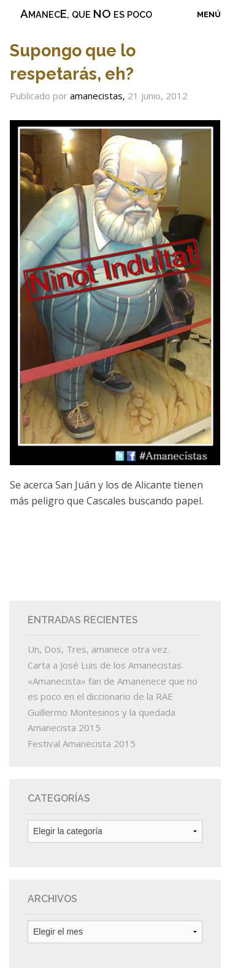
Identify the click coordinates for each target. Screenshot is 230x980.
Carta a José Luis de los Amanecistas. (105, 665)
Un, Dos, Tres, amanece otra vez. (98, 649)
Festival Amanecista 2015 (82, 743)
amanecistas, (99, 96)
